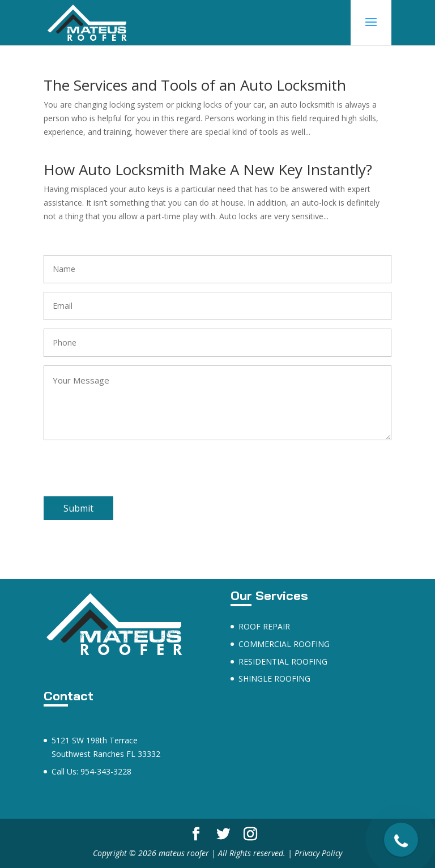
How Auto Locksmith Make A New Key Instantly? (208, 169)
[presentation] (130, 474)
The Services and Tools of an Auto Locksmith (195, 85)
